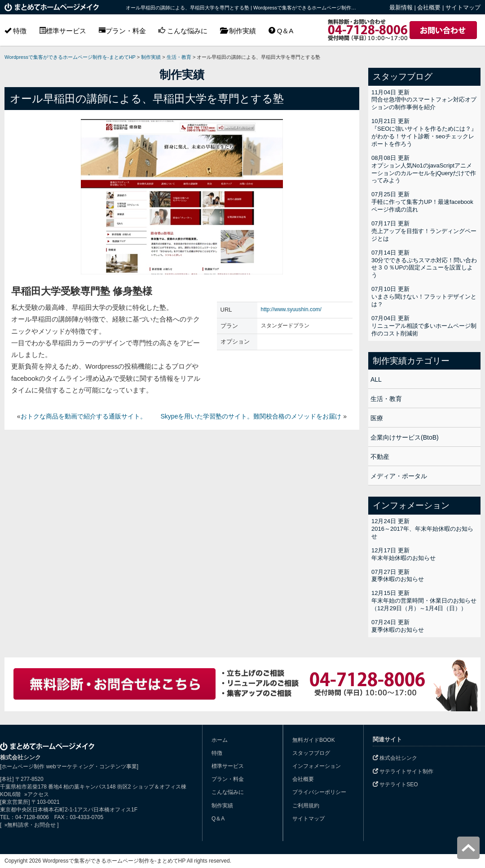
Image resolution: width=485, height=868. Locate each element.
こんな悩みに (183, 31)
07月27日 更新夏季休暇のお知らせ (398, 576)
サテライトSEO (395, 784)
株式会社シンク (395, 758)
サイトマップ (463, 7)
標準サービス (63, 31)
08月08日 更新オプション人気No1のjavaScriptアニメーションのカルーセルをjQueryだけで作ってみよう (424, 169)
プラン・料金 (122, 31)
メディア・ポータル (399, 476)
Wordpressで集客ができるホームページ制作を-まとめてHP (70, 57)
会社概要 (429, 7)
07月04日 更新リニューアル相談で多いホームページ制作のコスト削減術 (424, 326)
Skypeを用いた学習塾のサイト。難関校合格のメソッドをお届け (251, 416)
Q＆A (281, 31)
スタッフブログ (311, 753)
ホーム (220, 740)
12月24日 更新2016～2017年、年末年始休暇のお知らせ (422, 529)
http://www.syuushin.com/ (291, 309)
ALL (376, 379)
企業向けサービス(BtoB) (405, 437)
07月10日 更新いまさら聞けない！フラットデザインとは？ (424, 297)
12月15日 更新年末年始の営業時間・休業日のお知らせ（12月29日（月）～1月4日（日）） (424, 601)
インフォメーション (317, 766)
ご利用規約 (306, 806)
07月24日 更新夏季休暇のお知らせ (398, 626)
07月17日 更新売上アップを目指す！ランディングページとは (424, 231)
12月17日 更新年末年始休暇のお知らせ (403, 554)
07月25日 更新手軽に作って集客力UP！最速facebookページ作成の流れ (422, 202)
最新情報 (401, 7)
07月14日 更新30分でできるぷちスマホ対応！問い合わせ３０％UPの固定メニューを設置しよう (424, 264)
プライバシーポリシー (319, 792)
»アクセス (37, 794)
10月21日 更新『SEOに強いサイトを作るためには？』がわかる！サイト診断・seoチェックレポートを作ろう (424, 132)
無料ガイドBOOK (314, 740)
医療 (377, 418)
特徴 (15, 31)
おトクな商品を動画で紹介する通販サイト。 (84, 416)
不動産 (380, 457)
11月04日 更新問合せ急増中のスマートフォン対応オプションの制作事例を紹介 (424, 100)
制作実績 (238, 31)
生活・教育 (386, 399)
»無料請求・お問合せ (29, 825)
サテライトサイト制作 (403, 771)
